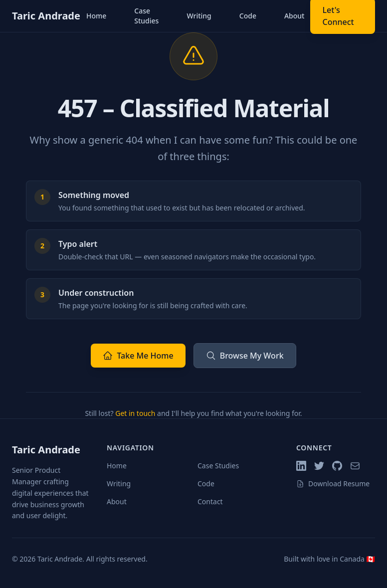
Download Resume (333, 484)
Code (248, 16)
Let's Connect (338, 16)
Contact (210, 501)
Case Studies (146, 16)
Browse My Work (245, 356)
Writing (199, 16)
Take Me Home (138, 356)
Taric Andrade (46, 16)
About (294, 16)
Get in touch (135, 413)
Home (96, 16)
